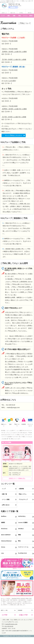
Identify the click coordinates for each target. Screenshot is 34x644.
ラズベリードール (23, 547)
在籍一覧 (4, 494)
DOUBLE (21, 529)
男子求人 (30, 13)
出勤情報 (21, 489)
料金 (20, 16)
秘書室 (3, 522)
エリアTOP (5, 615)
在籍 (14, 16)
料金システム (23, 494)
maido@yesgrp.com (13, 408)
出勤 (8, 16)
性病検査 (20, 610)
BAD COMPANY (6, 535)
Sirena (3, 547)
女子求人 (21, 13)
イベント (25, 16)
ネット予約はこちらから (14, 135)
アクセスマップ (23, 499)
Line (2, 553)
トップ (3, 16)
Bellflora (4, 516)
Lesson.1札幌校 (23, 522)
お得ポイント (4, 13)
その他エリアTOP (23, 615)
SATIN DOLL (22, 516)
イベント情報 (6, 499)
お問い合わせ (6, 505)
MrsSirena (4, 529)
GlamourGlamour (6, 541)
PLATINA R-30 (22, 553)
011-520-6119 (11, 405)
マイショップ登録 (13, 7)
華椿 (19, 535)
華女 (19, 541)
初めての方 (13, 13)
